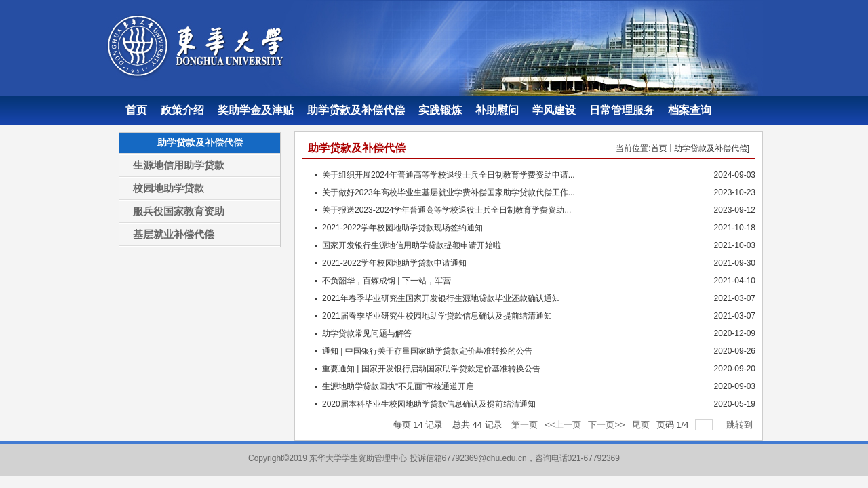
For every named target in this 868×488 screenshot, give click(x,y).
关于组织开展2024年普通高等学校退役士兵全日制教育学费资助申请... (449, 175)
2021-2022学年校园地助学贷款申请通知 (394, 263)
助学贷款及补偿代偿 (711, 148)
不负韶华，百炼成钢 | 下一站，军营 (387, 281)
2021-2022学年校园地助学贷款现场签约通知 (402, 228)
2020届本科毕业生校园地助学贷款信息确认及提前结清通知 (429, 404)
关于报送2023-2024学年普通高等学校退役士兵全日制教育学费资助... (447, 210)
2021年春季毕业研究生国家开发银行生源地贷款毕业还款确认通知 (441, 298)
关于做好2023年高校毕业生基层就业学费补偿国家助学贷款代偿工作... (449, 192)
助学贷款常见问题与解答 (367, 333)
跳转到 (741, 425)
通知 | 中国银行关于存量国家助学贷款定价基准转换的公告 (427, 351)
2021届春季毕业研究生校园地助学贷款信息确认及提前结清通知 (437, 316)
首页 (659, 148)
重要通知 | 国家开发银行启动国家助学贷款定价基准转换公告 (431, 369)
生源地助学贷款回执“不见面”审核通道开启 (398, 386)
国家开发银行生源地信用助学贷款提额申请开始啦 (412, 245)
